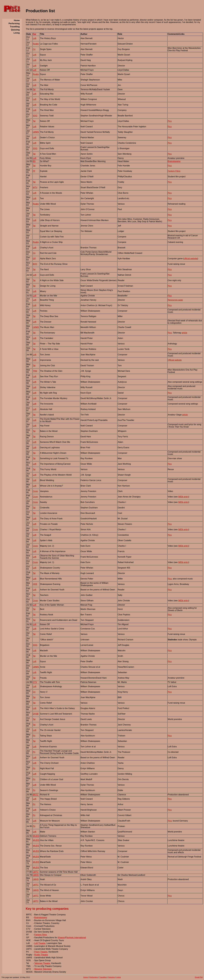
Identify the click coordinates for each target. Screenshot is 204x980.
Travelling (103, 977)
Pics (170, 121)
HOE (35, 584)
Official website (175, 360)
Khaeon (61, 938)
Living (118, 977)
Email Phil (199, 977)
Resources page (175, 300)
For (34, 34)
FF (34, 171)
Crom (35, 491)
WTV (35, 187)
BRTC (36, 795)
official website (191, 259)
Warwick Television (43, 969)
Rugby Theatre (41, 955)
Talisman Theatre (42, 963)
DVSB (36, 714)
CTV (35, 682)
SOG (35, 116)
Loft (35, 38)
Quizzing (111, 977)
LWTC (36, 872)
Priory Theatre (41, 952)
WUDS (36, 836)
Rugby (36, 44)
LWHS (36, 875)
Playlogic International (76, 938)
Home (86, 977)
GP (34, 259)
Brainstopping (174, 161)
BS (34, 161)
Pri (34, 736)
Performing (93, 977)
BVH (35, 264)
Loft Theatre (40, 943)
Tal (34, 89)
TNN (35, 371)
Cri (34, 49)
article (184, 333)
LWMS (36, 132)
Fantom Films (174, 171)
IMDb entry (183, 497)
